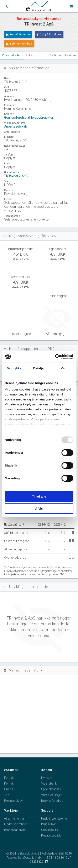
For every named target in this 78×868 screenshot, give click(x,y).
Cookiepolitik (50, 830)
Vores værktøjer (51, 795)
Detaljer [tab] (39, 368)
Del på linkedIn (18, 35)
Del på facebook (49, 35)
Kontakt (9, 784)
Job (7, 795)
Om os (9, 789)
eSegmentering (14, 819)
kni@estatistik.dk (30, 858)
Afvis (39, 508)
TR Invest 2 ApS (16, 176)
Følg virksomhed (19, 44)
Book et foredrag (52, 801)
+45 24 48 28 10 (53, 858)
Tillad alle (39, 496)
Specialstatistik (51, 789)
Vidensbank (49, 784)
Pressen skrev (13, 801)
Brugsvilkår (49, 824)
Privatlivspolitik (51, 835)
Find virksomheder (16, 824)
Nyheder (47, 778)
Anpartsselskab (16, 126)
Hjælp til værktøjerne (54, 819)
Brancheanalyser (15, 830)
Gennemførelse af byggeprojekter (29, 118)
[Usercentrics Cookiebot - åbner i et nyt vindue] (56, 357)
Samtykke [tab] (14, 368)
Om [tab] (64, 368)
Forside (9, 778)
